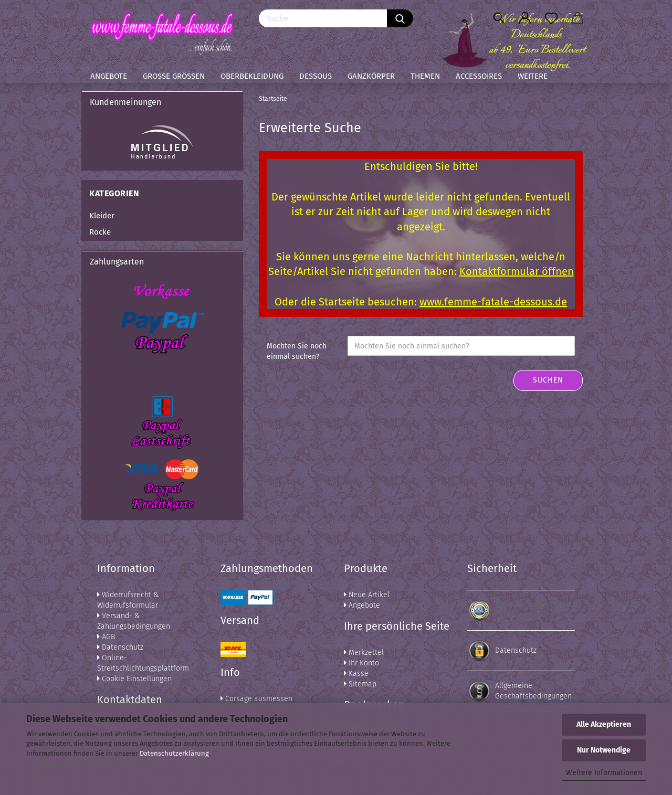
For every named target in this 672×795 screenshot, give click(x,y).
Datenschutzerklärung (174, 753)
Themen (425, 76)
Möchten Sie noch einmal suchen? (297, 351)
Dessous (316, 76)
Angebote (109, 76)
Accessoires (479, 76)
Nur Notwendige (604, 750)
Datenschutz (120, 647)
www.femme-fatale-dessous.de (493, 302)
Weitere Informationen (604, 773)
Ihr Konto (361, 663)
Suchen (548, 380)
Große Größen (174, 76)
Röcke (100, 232)
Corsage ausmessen (256, 699)
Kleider (102, 216)
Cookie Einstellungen (134, 679)
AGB (106, 637)
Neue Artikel (367, 595)
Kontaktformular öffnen (517, 271)
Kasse (356, 674)
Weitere (533, 76)
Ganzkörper (371, 76)
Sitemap (360, 684)
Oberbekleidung (252, 76)
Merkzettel (364, 653)
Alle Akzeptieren (604, 724)
